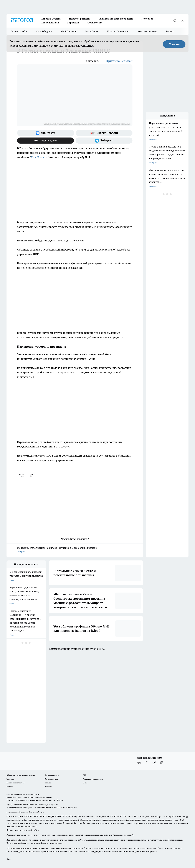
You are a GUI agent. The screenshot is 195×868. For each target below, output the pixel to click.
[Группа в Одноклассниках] (147, 763)
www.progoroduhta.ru (30, 794)
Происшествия (50, 23)
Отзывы (48, 783)
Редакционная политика (93, 779)
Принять (174, 44)
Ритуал (170, 31)
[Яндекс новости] (104, 133)
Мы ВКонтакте (69, 31)
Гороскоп (73, 23)
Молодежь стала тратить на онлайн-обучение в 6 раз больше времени (75, 550)
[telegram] (32, 475)
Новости (48, 787)
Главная (10, 787)
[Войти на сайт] (182, 21)
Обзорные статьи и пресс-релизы (21, 775)
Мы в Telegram (44, 31)
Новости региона (80, 19)
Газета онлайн (19, 31)
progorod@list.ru (70, 807)
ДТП (85, 775)
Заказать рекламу (147, 31)
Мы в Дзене (92, 31)
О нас (85, 783)
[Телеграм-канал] (104, 141)
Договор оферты (52, 775)
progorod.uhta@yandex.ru (18, 812)
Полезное (147, 19)
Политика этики (51, 779)
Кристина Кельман (119, 61)
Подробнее (152, 852)
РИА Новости (39, 157)
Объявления (95, 23)
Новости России (51, 19)
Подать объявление (118, 31)
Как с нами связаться (15, 783)
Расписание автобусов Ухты (116, 19)
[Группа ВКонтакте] (46, 133)
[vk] (22, 475)
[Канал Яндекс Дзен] (46, 141)
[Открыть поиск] (175, 21)
